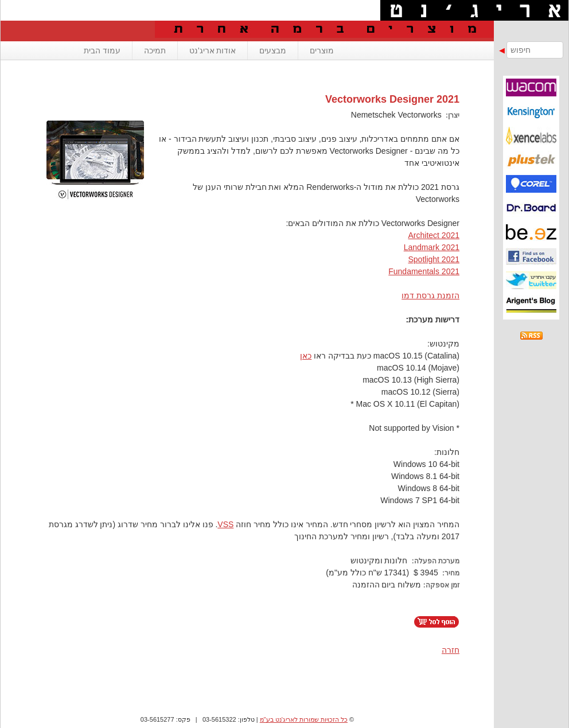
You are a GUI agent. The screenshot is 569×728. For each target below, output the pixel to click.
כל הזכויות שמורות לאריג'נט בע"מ (304, 719)
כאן (306, 356)
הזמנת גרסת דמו (430, 295)
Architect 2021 (434, 235)
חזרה (451, 650)
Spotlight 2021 (434, 259)
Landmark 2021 (432, 247)
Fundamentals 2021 (424, 271)
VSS (225, 524)
